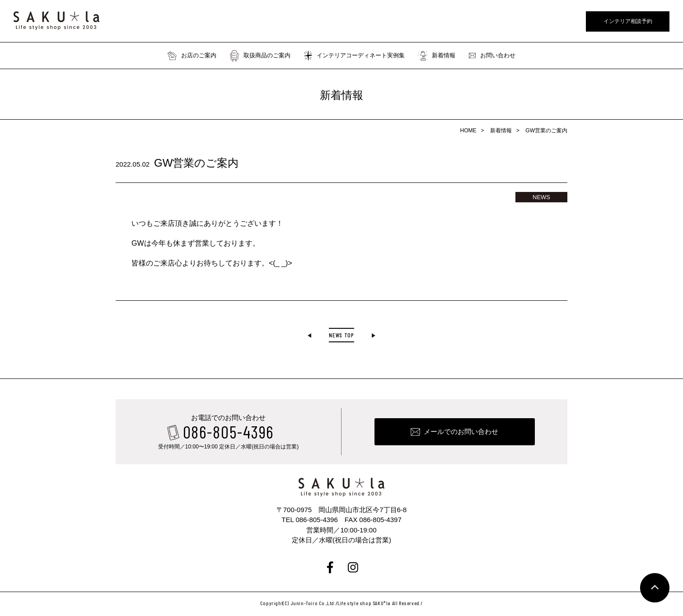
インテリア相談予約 (628, 21)
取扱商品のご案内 (260, 56)
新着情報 (437, 56)
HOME (468, 131)
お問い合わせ (492, 56)
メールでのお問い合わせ (461, 434)
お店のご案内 (192, 56)
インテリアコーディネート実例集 (354, 56)
